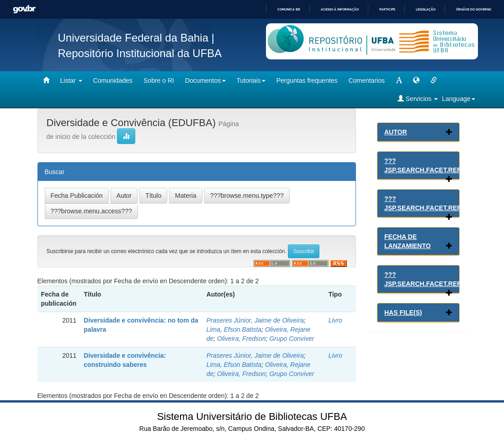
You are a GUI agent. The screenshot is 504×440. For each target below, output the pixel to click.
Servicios (418, 98)
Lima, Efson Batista (234, 329)
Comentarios (367, 80)
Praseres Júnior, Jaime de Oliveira (255, 320)
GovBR (24, 9)
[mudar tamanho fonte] (399, 80)
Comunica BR (289, 9)
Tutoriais (251, 80)
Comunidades (113, 80)
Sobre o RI (159, 80)
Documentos (205, 80)
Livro (335, 320)
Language (458, 99)
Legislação (426, 9)
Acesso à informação (340, 9)
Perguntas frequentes (307, 80)
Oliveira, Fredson (241, 339)
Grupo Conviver (292, 339)
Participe (387, 9)
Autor (396, 132)
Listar (71, 80)
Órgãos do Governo (474, 9)
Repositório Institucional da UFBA (140, 53)
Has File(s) (403, 313)
